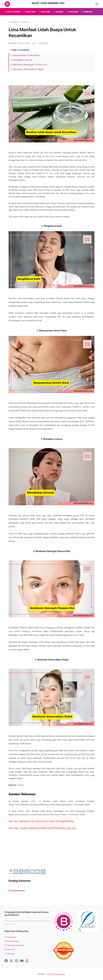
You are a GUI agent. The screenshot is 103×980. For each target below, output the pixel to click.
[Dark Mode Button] (97, 4)
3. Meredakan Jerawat (21, 60)
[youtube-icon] (22, 961)
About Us (11, 950)
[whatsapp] (27, 872)
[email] (43, 872)
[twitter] (21, 872)
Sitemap (10, 954)
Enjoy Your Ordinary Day (50, 3)
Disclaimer (11, 937)
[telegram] (32, 872)
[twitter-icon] (11, 961)
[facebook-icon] (6, 961)
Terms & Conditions (16, 946)
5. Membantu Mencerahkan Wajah (27, 69)
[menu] (7, 4)
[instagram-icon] (17, 961)
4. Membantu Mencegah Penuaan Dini (29, 65)
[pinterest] (38, 872)
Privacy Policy (13, 942)
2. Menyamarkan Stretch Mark (25, 55)
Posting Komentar (18, 891)
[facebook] (16, 872)
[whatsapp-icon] (27, 961)
